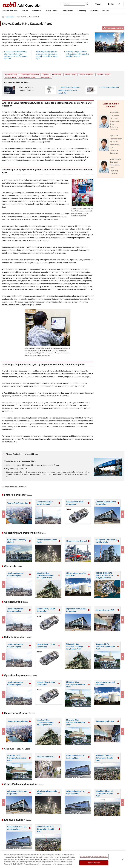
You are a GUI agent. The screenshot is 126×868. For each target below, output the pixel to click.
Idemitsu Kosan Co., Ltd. (77, 541)
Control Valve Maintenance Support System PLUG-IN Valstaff (69, 90)
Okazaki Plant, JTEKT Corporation (75, 503)
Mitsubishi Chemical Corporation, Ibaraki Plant (104, 758)
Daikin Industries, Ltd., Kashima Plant (76, 757)
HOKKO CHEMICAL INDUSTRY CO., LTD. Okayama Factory (104, 575)
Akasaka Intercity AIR (105, 610)
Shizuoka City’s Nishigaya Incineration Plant (105, 646)
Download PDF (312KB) (114, 28)
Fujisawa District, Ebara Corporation (106, 503)
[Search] (75, 4)
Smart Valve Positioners (110, 87)
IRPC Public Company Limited (17, 541)
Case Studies (10, 17)
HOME (3, 17)
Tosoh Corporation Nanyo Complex (45, 503)
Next (122, 514)
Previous (4, 514)
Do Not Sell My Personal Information (94, 857)
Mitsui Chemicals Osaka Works (47, 541)
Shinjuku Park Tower (45, 757)
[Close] (122, 859)
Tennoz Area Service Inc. (18, 503)
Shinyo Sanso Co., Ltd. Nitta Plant (76, 574)
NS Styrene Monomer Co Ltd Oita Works (106, 541)
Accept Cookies (94, 863)
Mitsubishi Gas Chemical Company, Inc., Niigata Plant (45, 575)
